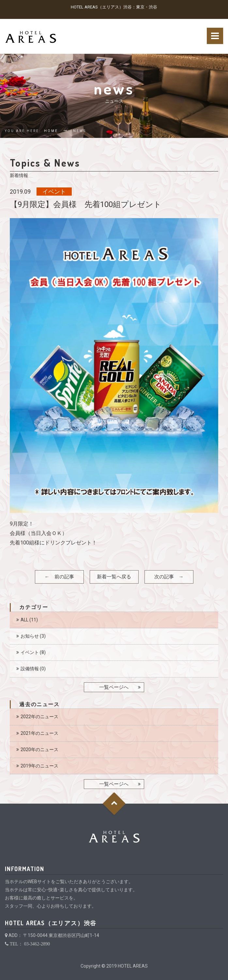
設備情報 (30, 669)
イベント (30, 652)
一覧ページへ (114, 687)
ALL (24, 620)
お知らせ (30, 636)
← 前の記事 (59, 577)
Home (51, 131)
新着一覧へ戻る (114, 577)
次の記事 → (169, 577)
